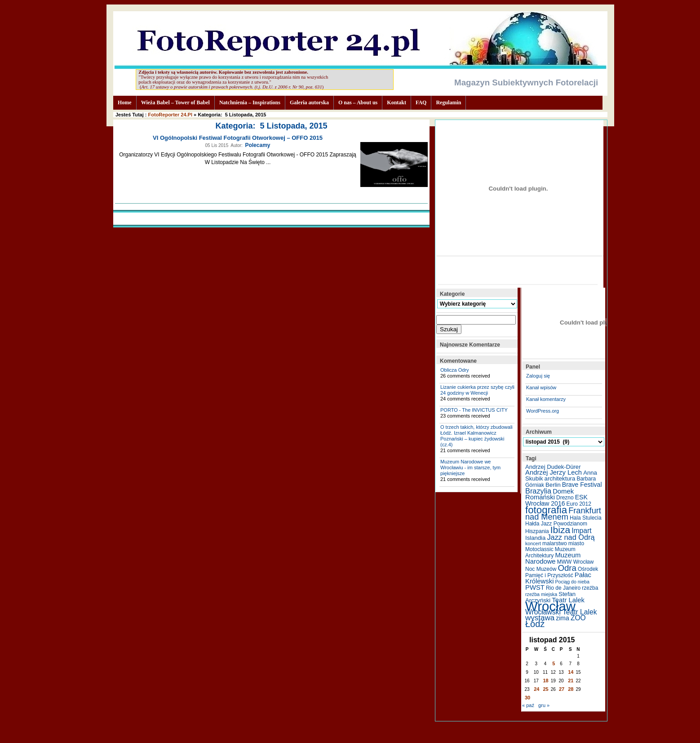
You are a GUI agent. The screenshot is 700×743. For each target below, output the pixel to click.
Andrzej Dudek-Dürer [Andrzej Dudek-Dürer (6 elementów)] (553, 467)
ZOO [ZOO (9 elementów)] (578, 618)
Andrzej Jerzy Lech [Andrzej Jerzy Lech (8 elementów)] (554, 472)
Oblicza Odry (455, 370)
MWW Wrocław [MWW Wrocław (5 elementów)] (576, 562)
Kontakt (397, 102)
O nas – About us (358, 102)
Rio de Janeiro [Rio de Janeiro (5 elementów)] (563, 588)
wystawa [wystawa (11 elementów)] (540, 618)
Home (125, 102)
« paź (528, 705)
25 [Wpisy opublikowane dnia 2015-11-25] (546, 689)
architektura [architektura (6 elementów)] (560, 478)
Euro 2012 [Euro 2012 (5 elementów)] (579, 504)
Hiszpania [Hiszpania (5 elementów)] (537, 531)
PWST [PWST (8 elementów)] (535, 587)
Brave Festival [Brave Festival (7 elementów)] (582, 485)
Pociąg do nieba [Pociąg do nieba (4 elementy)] (572, 582)
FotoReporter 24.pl (170, 115)
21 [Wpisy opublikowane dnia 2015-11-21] (571, 681)
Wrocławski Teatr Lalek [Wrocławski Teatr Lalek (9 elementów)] (561, 612)
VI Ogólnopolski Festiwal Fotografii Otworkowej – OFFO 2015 (238, 138)
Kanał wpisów (541, 387)
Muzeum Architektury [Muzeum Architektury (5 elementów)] (550, 552)
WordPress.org (543, 411)
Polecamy (257, 145)
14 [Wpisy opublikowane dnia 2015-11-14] (571, 672)
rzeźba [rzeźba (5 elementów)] (590, 588)
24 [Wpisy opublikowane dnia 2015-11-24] (536, 689)
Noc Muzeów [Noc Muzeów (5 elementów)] (541, 569)
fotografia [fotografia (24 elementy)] (546, 510)
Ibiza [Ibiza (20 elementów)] (560, 530)
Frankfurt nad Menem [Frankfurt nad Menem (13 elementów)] (563, 514)
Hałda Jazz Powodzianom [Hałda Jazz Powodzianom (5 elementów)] (556, 524)
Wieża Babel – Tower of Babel (175, 102)
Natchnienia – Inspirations (250, 102)
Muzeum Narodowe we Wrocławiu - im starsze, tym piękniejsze (470, 467)
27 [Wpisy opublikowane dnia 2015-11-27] (562, 689)
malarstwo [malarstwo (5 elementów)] (555, 543)
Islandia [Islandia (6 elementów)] (535, 538)
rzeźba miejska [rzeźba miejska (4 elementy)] (541, 594)
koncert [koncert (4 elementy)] (533, 543)
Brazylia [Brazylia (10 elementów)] (538, 491)
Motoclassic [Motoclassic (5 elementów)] (539, 549)
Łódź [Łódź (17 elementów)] (535, 624)
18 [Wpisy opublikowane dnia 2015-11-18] (546, 681)
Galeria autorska (309, 102)
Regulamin (448, 102)
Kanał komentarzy (546, 399)
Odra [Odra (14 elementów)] (567, 568)
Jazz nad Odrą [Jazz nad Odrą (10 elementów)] (571, 537)
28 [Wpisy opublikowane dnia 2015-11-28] (571, 689)
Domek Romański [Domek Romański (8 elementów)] (549, 494)
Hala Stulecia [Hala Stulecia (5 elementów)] (586, 518)
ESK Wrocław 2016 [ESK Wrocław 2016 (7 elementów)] (556, 500)
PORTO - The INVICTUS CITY (474, 410)
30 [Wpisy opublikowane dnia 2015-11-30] (527, 698)
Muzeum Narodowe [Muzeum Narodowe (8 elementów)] (553, 558)
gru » (544, 705)
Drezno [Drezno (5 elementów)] (565, 498)
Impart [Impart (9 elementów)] (581, 531)
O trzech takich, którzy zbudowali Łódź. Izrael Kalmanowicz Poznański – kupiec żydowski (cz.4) (476, 436)
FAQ (421, 102)
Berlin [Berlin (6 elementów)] (553, 485)
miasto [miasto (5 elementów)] (576, 543)
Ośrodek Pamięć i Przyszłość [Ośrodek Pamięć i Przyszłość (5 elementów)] (562, 572)
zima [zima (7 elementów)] (563, 618)
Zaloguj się (538, 376)
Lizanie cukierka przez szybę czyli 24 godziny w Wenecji (477, 390)
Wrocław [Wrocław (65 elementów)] (550, 606)
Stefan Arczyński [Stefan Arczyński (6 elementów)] (550, 597)
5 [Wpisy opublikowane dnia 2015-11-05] (554, 663)
